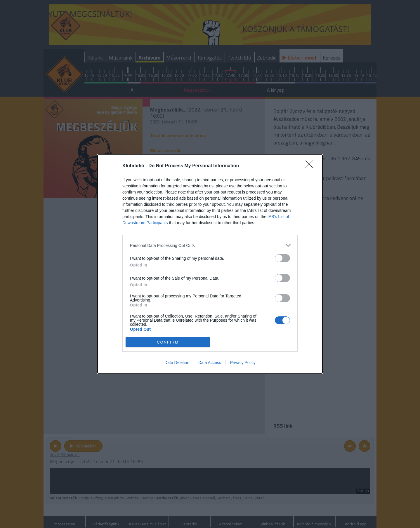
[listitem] (210, 245)
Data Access (210, 363)
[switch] (282, 258)
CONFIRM (168, 342)
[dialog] (210, 264)
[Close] (311, 166)
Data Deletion (177, 363)
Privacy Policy (243, 363)
